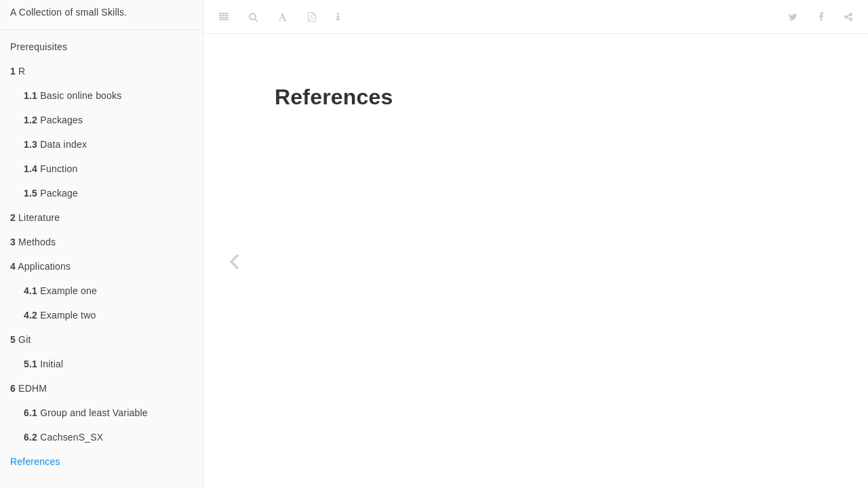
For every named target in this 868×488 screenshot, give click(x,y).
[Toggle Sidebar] (224, 17)
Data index (55, 144)
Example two (60, 315)
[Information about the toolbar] (338, 17)
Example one (60, 291)
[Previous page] (234, 261)
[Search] (253, 17)
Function (51, 169)
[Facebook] (821, 17)
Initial (43, 364)
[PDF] (312, 17)
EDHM (28, 388)
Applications (40, 266)
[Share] (848, 17)
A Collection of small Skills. (68, 12)
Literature (35, 218)
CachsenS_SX (63, 437)
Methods (33, 242)
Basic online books (73, 96)
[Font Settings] (282, 17)
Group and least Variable (86, 413)
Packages (53, 120)
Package (51, 193)
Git (21, 340)
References (35, 462)
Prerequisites (39, 47)
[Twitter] (793, 17)
